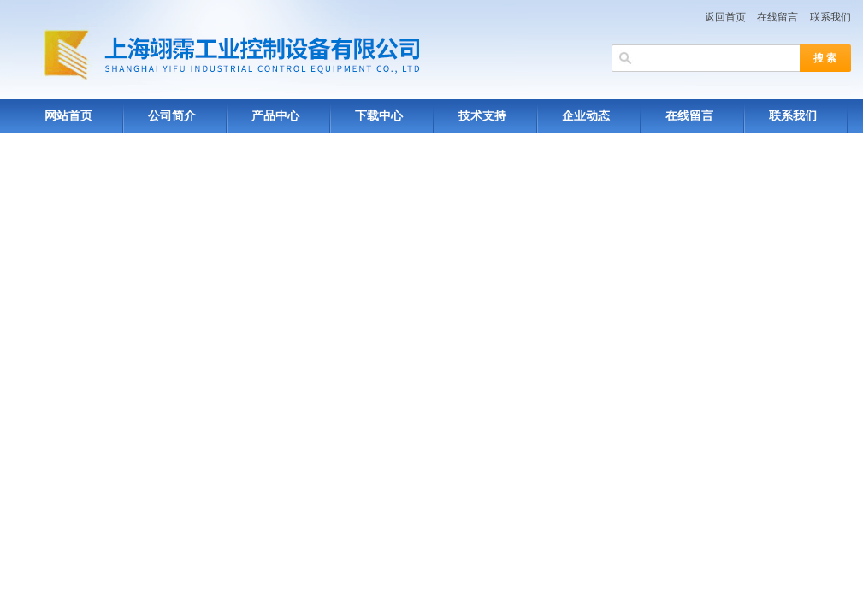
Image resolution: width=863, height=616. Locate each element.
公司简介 (172, 116)
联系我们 (830, 17)
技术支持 (482, 116)
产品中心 (275, 116)
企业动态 (586, 116)
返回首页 (725, 17)
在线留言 (777, 17)
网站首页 (68, 116)
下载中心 (379, 116)
